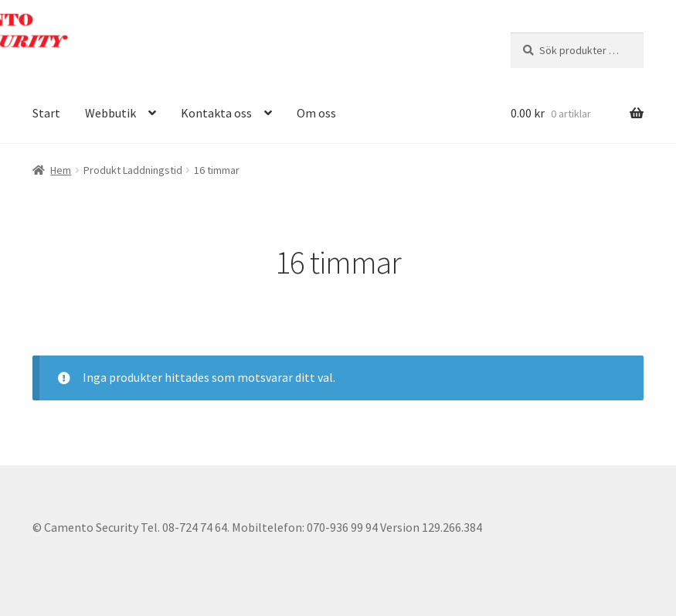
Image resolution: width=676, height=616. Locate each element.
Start (46, 113)
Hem (61, 170)
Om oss (316, 113)
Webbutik (110, 113)
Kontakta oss (216, 113)
